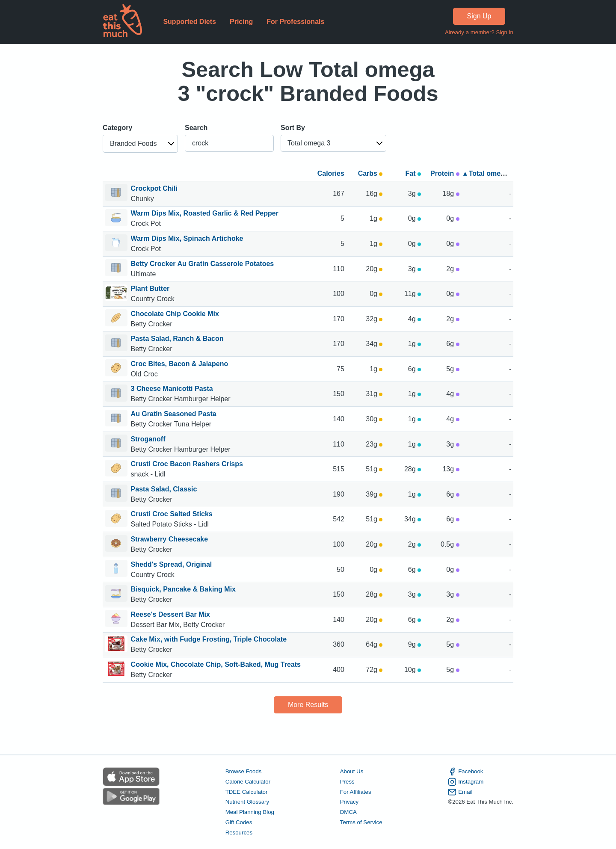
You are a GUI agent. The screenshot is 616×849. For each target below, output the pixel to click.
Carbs (370, 173)
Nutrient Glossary (247, 802)
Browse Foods (244, 771)
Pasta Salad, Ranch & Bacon (177, 339)
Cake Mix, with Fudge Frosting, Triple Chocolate (209, 639)
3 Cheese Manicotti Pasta (172, 389)
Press (347, 782)
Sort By (293, 128)
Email (460, 792)
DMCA (348, 812)
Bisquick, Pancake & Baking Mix (183, 589)
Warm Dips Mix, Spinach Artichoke (187, 238)
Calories (331, 173)
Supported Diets (190, 22)
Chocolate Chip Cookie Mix (175, 314)
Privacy (349, 802)
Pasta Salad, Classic (164, 489)
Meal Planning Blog (250, 812)
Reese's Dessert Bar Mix (170, 614)
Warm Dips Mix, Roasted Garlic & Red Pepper (205, 213)
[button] (140, 144)
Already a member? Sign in (479, 32)
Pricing (241, 22)
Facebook (465, 772)
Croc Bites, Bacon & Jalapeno (180, 364)
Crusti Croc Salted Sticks (172, 514)
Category (117, 128)
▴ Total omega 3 (489, 173)
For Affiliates (356, 792)
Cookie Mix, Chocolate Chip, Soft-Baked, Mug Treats (216, 664)
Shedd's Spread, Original (172, 564)
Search (196, 128)
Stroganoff (148, 439)
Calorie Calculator (248, 782)
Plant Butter (150, 288)
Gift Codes (239, 822)
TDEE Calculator (247, 792)
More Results (308, 705)
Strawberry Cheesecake (170, 539)
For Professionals (295, 22)
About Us (352, 771)
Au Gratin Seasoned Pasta (174, 414)
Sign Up (479, 16)
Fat (413, 173)
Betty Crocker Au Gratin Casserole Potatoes (203, 264)
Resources (239, 833)
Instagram (466, 782)
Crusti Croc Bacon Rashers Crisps (187, 464)
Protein (445, 173)
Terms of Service (361, 822)
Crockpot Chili (154, 188)
